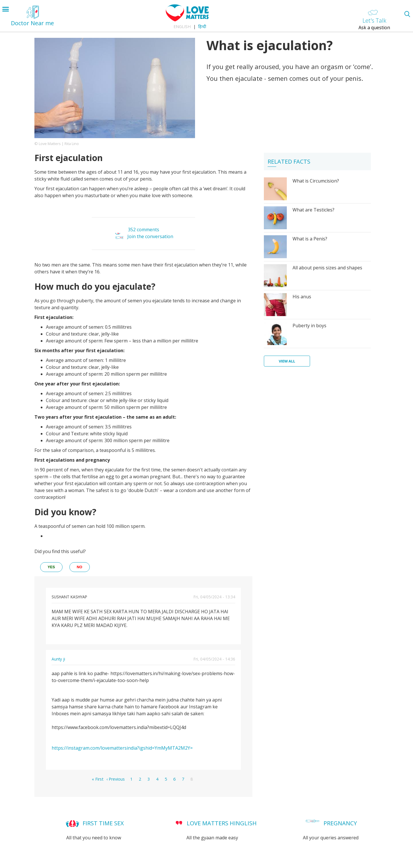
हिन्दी (202, 27)
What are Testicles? (313, 210)
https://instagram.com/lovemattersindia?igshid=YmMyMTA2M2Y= (122, 748)
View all (287, 361)
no (80, 567)
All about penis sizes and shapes (327, 268)
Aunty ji (58, 659)
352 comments (144, 230)
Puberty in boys (309, 326)
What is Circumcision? (316, 181)
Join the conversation (150, 236)
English (182, 27)
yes (51, 567)
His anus (302, 297)
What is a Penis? (310, 239)
